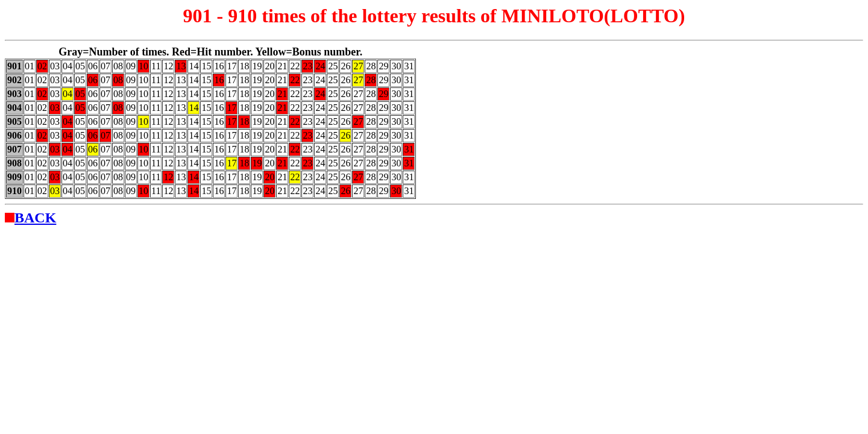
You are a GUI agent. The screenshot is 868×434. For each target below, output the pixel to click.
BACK (35, 218)
